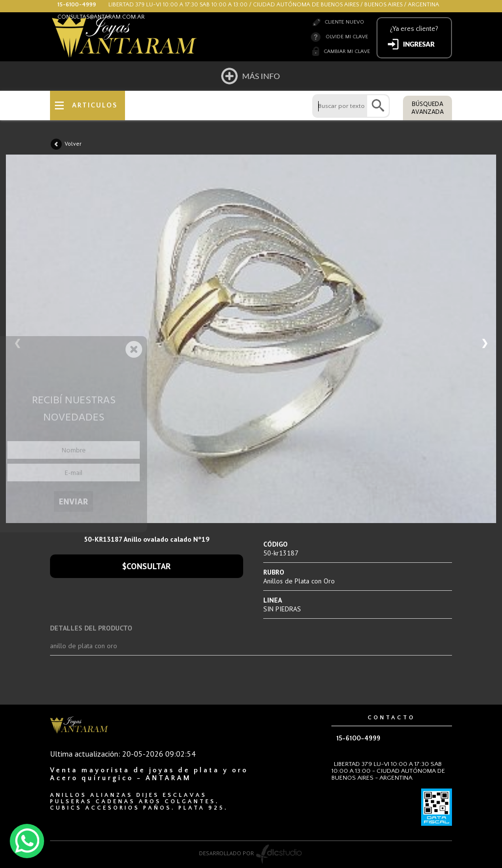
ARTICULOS (95, 105)
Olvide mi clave (347, 37)
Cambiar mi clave (347, 52)
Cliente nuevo (344, 22)
